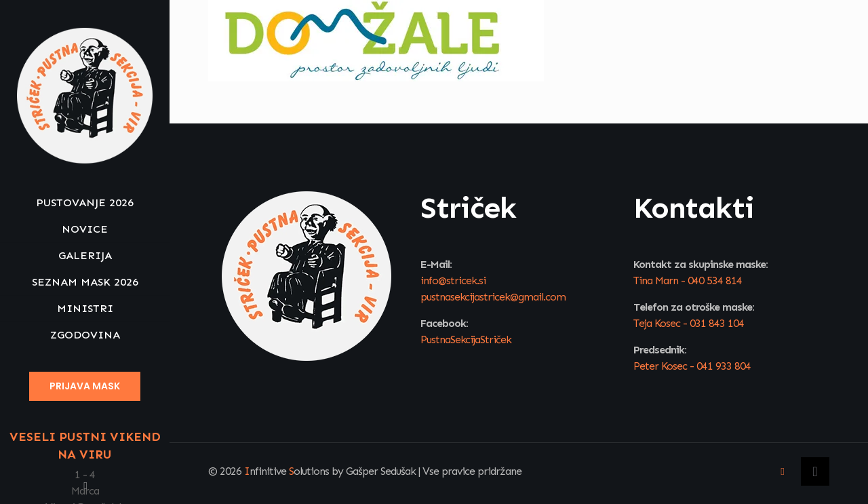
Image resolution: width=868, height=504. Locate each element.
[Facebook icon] (85, 486)
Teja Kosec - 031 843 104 (689, 323)
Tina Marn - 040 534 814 (688, 280)
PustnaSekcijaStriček (466, 340)
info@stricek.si (453, 280)
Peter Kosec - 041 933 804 (692, 366)
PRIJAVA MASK (85, 386)
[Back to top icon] (815, 471)
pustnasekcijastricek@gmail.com (493, 297)
